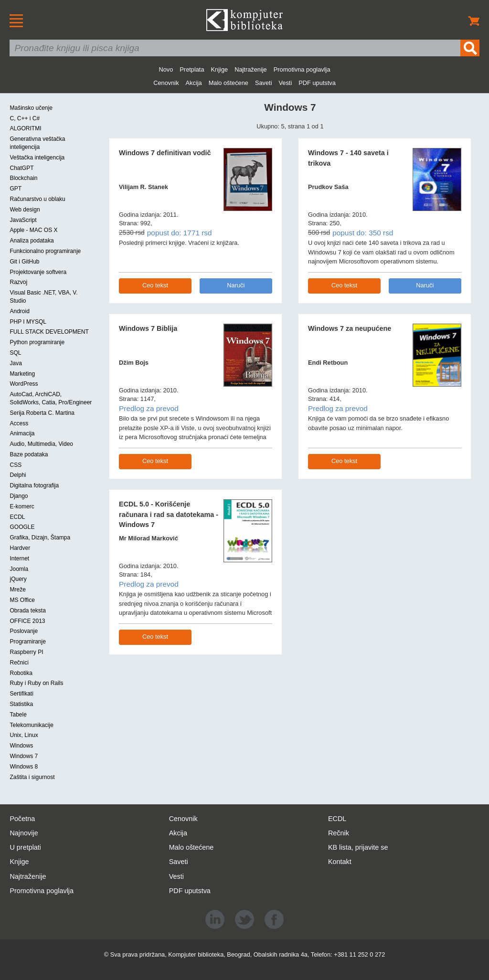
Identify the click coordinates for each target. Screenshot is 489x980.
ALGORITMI (25, 128)
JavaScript (23, 220)
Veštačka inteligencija (37, 158)
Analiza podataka (32, 241)
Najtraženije (251, 69)
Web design (25, 210)
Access (19, 423)
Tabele (18, 715)
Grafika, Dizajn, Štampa (40, 537)
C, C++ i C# (25, 118)
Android (19, 311)
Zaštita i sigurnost (32, 777)
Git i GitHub (24, 262)
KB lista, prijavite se (358, 847)
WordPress (24, 384)
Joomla (19, 569)
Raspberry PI (26, 652)
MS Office (22, 600)
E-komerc (22, 506)
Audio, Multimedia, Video (41, 444)
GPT (16, 189)
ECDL (17, 517)
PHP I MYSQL (28, 322)
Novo (166, 69)
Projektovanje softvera (38, 272)
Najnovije (24, 833)
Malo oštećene (229, 83)
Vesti (286, 83)
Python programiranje (37, 342)
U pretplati (25, 847)
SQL (15, 353)
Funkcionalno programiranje (45, 251)
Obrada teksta (27, 611)
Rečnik (339, 833)
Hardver (20, 548)
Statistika (21, 704)
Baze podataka (29, 454)
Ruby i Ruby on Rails (36, 683)
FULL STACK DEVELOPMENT (49, 332)
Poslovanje (24, 631)
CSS (16, 465)
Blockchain (23, 178)
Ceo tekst (155, 285)
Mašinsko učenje (31, 108)
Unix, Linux (24, 735)
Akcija (194, 83)
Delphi (18, 475)
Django (19, 496)
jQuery (18, 579)
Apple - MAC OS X (33, 230)
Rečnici (19, 663)
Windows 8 (24, 767)
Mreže (17, 590)
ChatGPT (21, 168)
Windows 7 (24, 756)
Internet (19, 558)
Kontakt (340, 862)
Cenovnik (166, 83)
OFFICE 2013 (27, 621)
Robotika (21, 673)
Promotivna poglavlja (302, 69)
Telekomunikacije (31, 725)
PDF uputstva (317, 83)
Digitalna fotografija (34, 485)
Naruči (236, 285)
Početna (22, 819)
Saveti (264, 83)
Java (16, 363)
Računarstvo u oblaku (37, 199)
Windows (21, 746)
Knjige (220, 69)
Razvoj (18, 282)
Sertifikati (21, 694)
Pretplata (192, 69)
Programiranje (27, 642)
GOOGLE (22, 527)
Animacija (22, 433)
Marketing (22, 374)
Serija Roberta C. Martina (42, 413)
